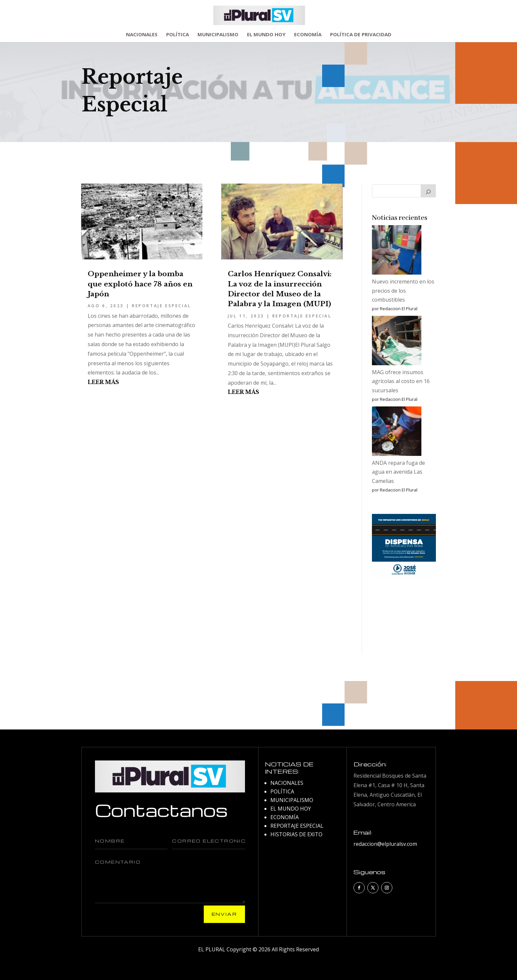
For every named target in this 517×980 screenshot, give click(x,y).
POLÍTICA (178, 35)
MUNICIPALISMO (218, 35)
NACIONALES (142, 35)
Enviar (224, 914)
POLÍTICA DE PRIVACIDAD (361, 35)
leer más (103, 382)
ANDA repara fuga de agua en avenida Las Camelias (398, 472)
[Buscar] (428, 191)
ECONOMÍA (308, 35)
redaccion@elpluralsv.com (385, 844)
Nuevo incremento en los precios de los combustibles (403, 290)
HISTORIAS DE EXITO (296, 834)
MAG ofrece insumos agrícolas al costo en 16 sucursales (401, 381)
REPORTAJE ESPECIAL (162, 306)
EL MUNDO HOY (266, 35)
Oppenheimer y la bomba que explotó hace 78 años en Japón (140, 284)
